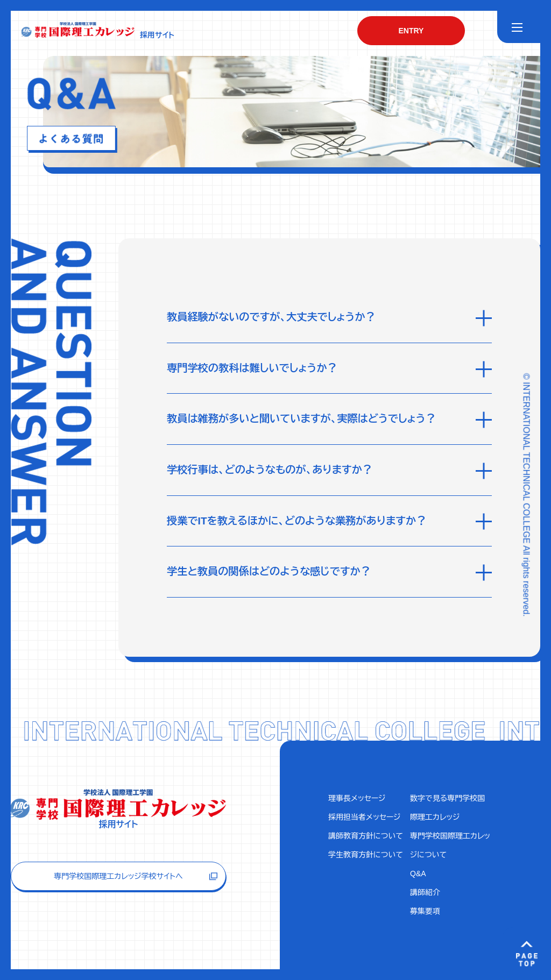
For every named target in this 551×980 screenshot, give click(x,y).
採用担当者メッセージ (365, 817)
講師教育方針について (366, 836)
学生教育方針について (366, 855)
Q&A (418, 874)
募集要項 (425, 911)
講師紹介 (425, 892)
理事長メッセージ (357, 798)
